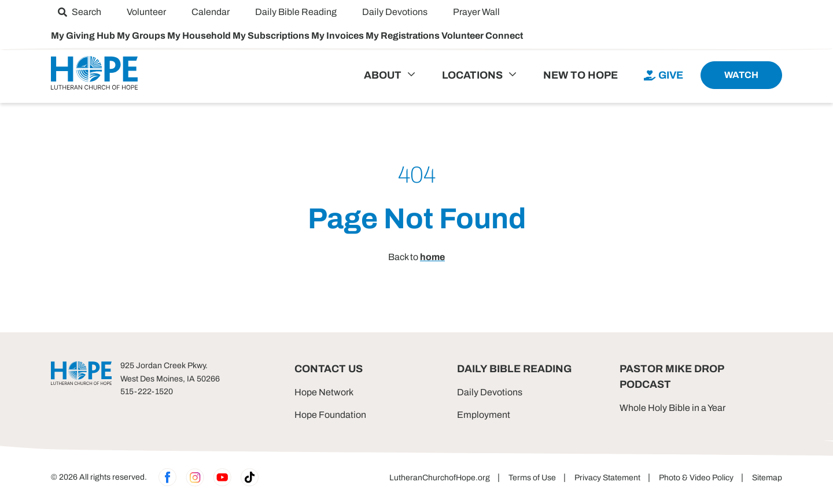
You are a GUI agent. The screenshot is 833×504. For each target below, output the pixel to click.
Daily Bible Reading (514, 369)
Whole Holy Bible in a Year (672, 408)
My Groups (142, 36)
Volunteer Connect (482, 36)
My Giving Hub (84, 36)
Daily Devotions (490, 392)
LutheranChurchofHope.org (440, 478)
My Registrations (403, 36)
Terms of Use (532, 478)
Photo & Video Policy (696, 478)
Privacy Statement (607, 478)
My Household (200, 36)
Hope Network (324, 392)
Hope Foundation (330, 415)
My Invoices (338, 36)
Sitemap (767, 478)
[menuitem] (80, 12)
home (432, 257)
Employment (484, 415)
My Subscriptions (272, 36)
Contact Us (329, 369)
